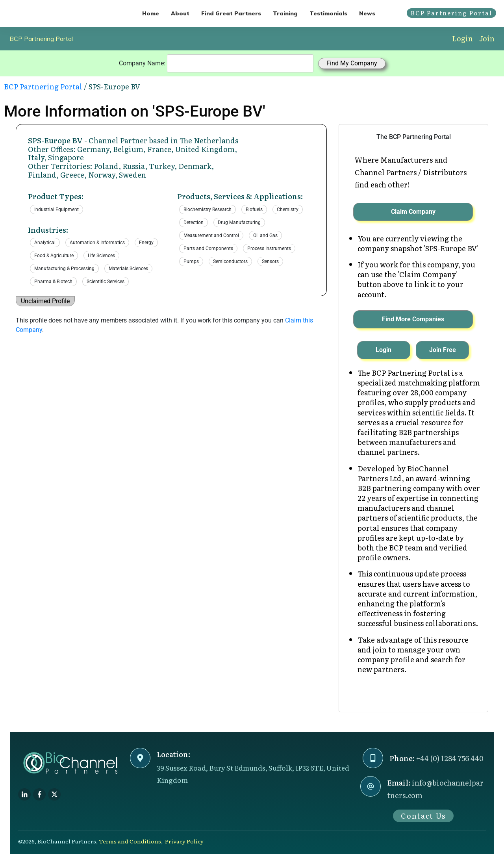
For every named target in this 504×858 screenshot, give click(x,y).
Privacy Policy (184, 841)
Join (487, 38)
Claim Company (413, 212)
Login (462, 38)
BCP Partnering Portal (41, 39)
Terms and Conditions (130, 841)
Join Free (443, 350)
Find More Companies (413, 319)
